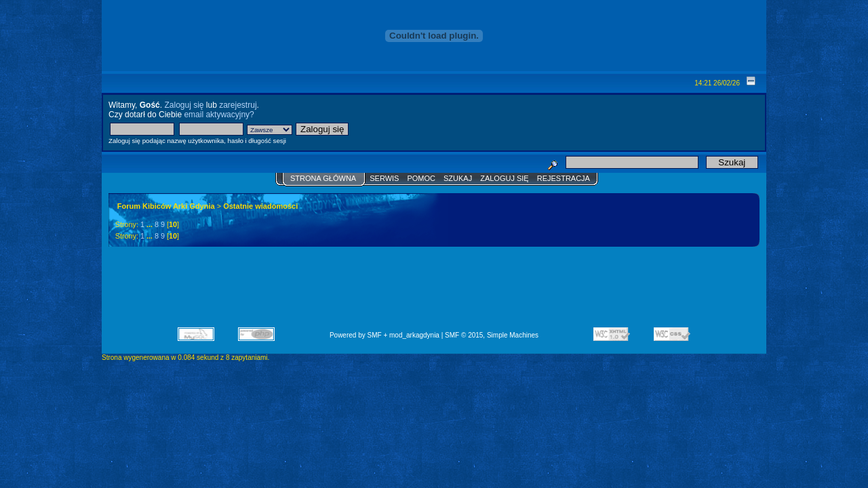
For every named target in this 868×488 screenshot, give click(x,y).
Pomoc (421, 178)
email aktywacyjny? (219, 115)
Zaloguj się (184, 105)
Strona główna (323, 178)
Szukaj (458, 178)
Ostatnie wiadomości (260, 206)
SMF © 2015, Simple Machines (492, 335)
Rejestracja (564, 178)
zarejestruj (238, 105)
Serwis (384, 178)
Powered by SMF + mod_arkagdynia (384, 335)
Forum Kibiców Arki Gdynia (166, 206)
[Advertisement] (434, 291)
